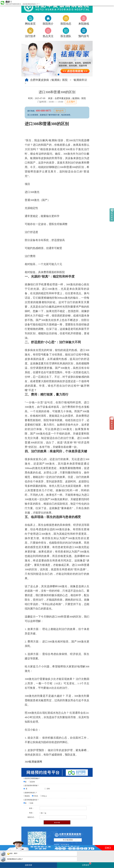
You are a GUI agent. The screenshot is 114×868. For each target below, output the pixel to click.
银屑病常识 (80, 80)
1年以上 (44, 796)
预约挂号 (60, 111)
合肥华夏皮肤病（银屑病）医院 (49, 80)
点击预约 (71, 102)
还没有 (33, 782)
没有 (48, 789)
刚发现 (27, 796)
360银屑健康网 (33, 762)
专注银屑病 (68, 840)
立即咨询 (87, 864)
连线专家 (28, 865)
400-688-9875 (44, 111)
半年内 (36, 796)
